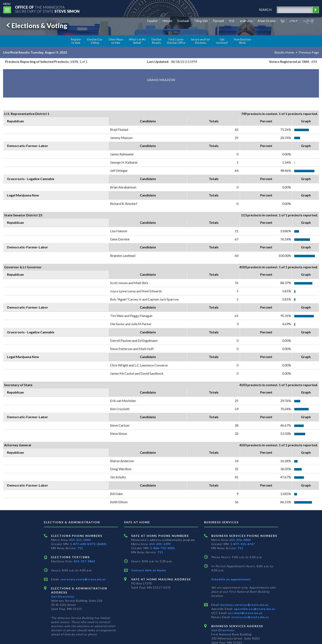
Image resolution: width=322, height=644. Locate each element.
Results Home (284, 52)
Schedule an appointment (231, 579)
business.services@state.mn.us (244, 605)
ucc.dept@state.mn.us (245, 613)
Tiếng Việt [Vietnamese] (201, 21)
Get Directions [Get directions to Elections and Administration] (63, 596)
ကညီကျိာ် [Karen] (308, 21)
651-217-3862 (84, 561)
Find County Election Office (176, 41)
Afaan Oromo (267, 21)
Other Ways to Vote (116, 41)
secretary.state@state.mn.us (83, 579)
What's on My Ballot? (137, 41)
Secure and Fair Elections (201, 41)
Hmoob (167, 21)
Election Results (156, 41)
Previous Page (309, 52)
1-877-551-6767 (243, 544)
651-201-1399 (160, 544)
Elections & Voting (36, 26)
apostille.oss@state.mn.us (254, 609)
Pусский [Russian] (218, 21)
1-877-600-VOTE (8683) (88, 544)
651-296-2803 (240, 540)
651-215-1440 (80, 540)
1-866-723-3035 (162, 548)
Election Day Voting (95, 41)
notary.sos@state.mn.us (250, 617)
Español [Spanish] (152, 21)
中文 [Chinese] (232, 21)
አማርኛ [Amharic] (294, 21)
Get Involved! (222, 41)
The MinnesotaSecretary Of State (47, 9)
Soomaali (183, 21)
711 (80, 548)
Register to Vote (76, 41)
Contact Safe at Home (149, 570)
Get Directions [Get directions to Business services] (223, 630)
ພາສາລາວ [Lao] (246, 21)
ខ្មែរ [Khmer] (283, 21)
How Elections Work (243, 41)
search (265, 10)
